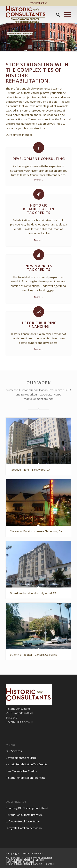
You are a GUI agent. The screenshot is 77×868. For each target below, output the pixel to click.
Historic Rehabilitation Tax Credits (27, 764)
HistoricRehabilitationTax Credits (38, 209)
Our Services (14, 751)
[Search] (56, 15)
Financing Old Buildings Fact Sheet (27, 808)
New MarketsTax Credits (39, 268)
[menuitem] (56, 15)
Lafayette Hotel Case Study (23, 821)
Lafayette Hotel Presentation (24, 828)
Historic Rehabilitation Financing (25, 778)
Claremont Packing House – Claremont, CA (36, 531)
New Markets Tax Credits (21, 771)
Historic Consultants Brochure (24, 815)
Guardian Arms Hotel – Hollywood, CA (33, 593)
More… (38, 179)
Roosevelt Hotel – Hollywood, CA (30, 470)
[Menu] (66, 15)
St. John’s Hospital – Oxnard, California (34, 655)
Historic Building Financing (38, 325)
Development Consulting (39, 159)
